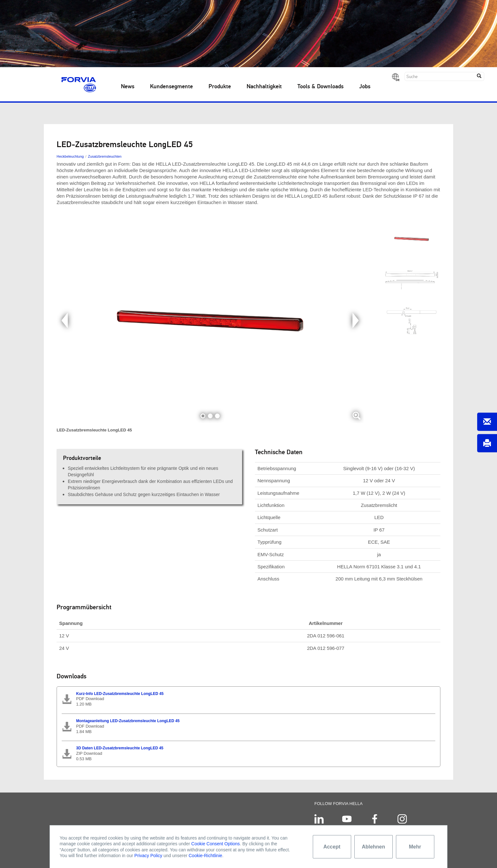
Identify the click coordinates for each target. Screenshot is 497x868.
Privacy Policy (148, 856)
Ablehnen (373, 847)
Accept (332, 847)
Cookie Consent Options (216, 844)
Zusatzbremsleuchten (105, 156)
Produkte (220, 87)
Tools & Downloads (320, 87)
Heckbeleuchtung (70, 156)
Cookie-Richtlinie (205, 856)
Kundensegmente (171, 87)
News (128, 87)
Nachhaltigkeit (264, 87)
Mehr (415, 847)
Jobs (365, 87)
